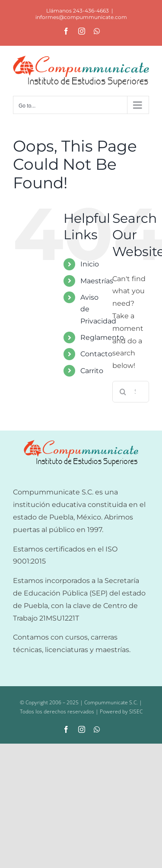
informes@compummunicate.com (81, 17)
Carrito (92, 371)
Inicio (90, 264)
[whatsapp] (97, 729)
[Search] (123, 392)
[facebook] (66, 729)
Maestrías (97, 281)
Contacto (96, 354)
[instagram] (82, 729)
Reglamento (102, 337)
